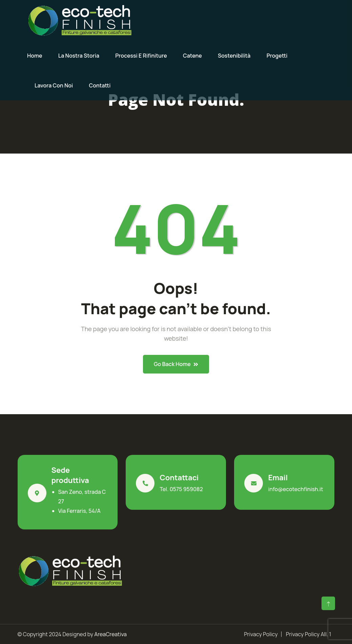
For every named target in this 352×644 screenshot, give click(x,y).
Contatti (100, 85)
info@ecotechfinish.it (295, 489)
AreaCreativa (110, 634)
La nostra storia (79, 56)
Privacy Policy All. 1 (309, 634)
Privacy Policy (261, 634)
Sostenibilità (234, 56)
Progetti (277, 56)
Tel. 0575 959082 (181, 489)
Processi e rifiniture (141, 56)
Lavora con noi (54, 85)
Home (35, 56)
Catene (192, 56)
